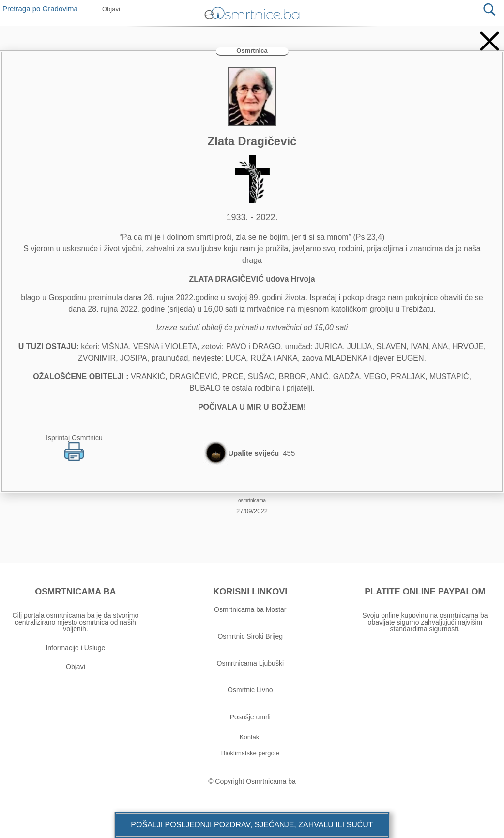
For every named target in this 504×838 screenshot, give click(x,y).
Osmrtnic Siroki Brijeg (250, 636)
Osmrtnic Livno (250, 690)
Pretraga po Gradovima (44, 8)
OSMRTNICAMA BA (75, 592)
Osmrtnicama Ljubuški (251, 663)
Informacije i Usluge (75, 648)
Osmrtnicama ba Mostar (250, 609)
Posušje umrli (250, 717)
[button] (252, 825)
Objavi (76, 667)
